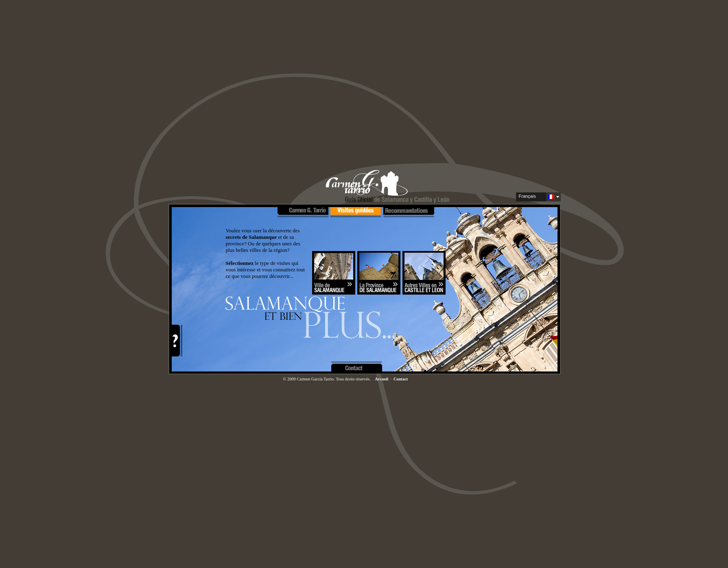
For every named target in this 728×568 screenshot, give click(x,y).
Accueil (381, 379)
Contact (401, 379)
